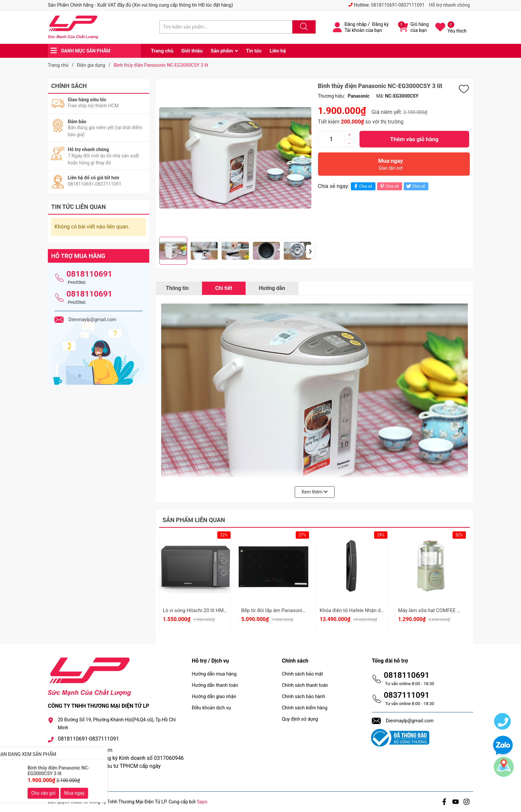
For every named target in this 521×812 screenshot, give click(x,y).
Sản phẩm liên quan (194, 520)
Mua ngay (391, 166)
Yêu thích (457, 31)
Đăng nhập (356, 24)
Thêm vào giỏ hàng (414, 139)
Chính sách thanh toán (305, 685)
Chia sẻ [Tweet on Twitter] (415, 186)
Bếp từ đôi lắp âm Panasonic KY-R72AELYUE (290, 610)
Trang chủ (162, 51)
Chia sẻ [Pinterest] (389, 186)
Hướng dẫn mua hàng (214, 674)
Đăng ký (380, 24)
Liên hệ (278, 51)
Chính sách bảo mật (302, 674)
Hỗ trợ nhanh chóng (449, 5)
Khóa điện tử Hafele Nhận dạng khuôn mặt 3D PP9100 (380, 610)
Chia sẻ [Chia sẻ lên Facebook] (362, 186)
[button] (310, 251)
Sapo (202, 802)
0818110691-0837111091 (398, 5)
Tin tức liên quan (79, 207)
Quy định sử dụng (300, 719)
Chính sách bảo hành (303, 696)
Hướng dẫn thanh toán (215, 685)
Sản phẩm (222, 51)
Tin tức (254, 51)
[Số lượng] (331, 139)
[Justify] (303, 27)
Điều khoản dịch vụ (211, 708)
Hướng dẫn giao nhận (214, 696)
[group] (235, 158)
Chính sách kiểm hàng (305, 708)
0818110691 (89, 274)
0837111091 (407, 695)
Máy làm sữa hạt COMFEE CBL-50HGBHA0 (445, 610)
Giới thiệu (192, 51)
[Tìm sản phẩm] (226, 27)
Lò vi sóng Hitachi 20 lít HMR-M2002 (203, 610)
